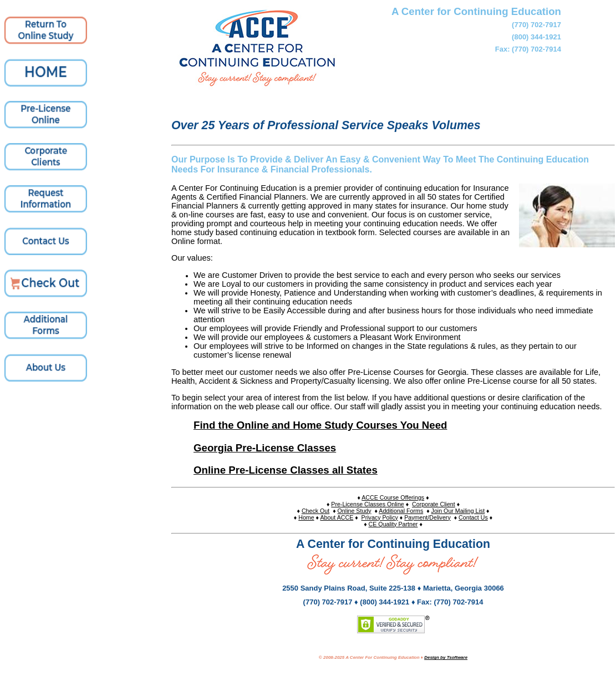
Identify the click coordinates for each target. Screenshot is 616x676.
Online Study (355, 511)
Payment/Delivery (427, 517)
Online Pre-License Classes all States (286, 470)
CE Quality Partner (393, 524)
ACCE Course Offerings (393, 497)
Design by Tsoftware (446, 657)
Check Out (315, 511)
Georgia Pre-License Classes (265, 448)
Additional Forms (401, 511)
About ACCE (337, 517)
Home (306, 517)
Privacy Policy (380, 517)
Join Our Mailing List (458, 511)
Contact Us (473, 517)
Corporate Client (434, 504)
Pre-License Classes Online (368, 504)
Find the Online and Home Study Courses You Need (320, 425)
